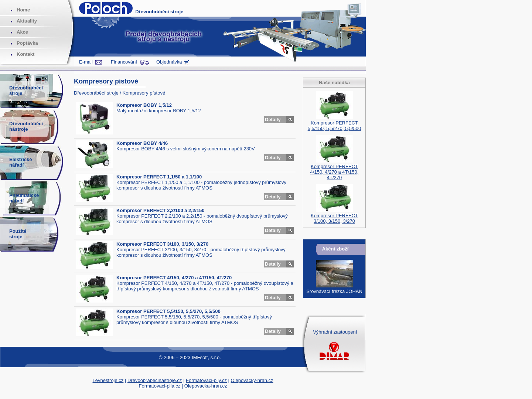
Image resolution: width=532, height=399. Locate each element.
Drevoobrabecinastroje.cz (155, 380)
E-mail (86, 62)
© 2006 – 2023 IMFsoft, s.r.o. (190, 357)
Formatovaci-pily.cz (206, 380)
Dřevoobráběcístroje (26, 91)
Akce (22, 32)
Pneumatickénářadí (24, 198)
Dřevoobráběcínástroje (26, 126)
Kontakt (25, 54)
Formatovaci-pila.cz (160, 386)
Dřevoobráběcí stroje (96, 93)
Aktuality (27, 21)
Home (23, 10)
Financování (124, 62)
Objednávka (169, 62)
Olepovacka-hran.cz (206, 386)
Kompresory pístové (144, 93)
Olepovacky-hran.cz (252, 380)
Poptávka (27, 43)
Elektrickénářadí (21, 162)
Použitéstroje (18, 234)
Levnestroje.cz (108, 380)
